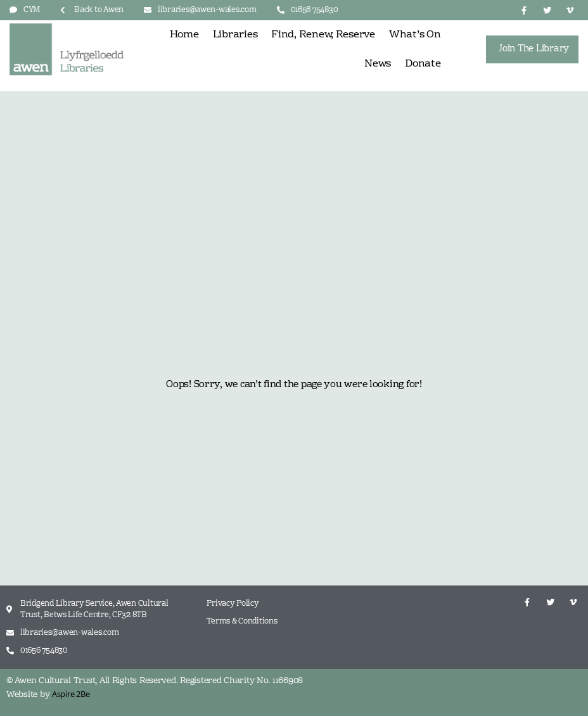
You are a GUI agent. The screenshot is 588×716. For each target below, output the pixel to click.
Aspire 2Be (71, 694)
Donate (423, 64)
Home (184, 35)
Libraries (235, 35)
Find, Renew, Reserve (323, 35)
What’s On (415, 35)
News (378, 64)
